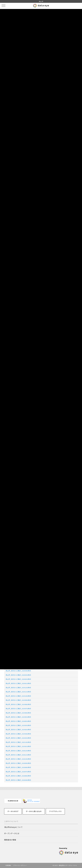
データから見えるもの (34, 811)
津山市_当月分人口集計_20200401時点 (18, 671)
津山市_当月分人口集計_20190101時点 (18, 746)
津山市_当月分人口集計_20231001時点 (18, 742)
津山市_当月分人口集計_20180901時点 (18, 763)
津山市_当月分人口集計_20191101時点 (18, 692)
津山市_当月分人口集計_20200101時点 (18, 683)
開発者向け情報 (10, 840)
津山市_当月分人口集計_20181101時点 (18, 755)
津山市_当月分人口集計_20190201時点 (18, 730)
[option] (13, 801)
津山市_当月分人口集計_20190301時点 (18, 725)
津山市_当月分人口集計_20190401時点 (18, 734)
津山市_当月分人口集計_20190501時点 (18, 717)
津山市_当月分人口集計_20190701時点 (18, 709)
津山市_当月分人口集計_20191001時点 (18, 696)
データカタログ (13, 811)
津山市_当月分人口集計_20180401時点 (18, 780)
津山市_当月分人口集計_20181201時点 (18, 751)
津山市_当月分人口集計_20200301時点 (18, 675)
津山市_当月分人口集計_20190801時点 (18, 704)
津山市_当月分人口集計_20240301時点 (18, 738)
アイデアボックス (55, 811)
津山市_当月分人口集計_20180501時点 (18, 721)
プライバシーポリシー (20, 865)
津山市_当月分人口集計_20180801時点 (18, 767)
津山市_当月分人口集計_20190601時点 (18, 713)
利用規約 (8, 865)
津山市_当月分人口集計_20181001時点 (18, 759)
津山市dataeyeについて (13, 827)
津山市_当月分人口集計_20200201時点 (18, 679)
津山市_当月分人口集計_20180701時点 (18, 772)
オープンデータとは (12, 833)
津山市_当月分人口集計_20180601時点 (18, 776)
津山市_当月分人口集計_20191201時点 (18, 688)
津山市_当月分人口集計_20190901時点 (18, 700)
